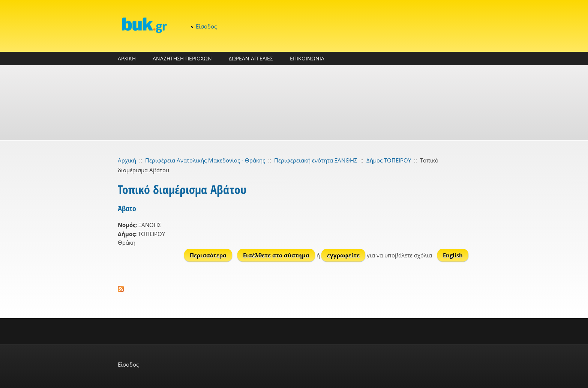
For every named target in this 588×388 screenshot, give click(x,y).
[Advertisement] (294, 103)
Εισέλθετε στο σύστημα (276, 255)
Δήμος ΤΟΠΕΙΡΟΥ (389, 160)
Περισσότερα (211, 255)
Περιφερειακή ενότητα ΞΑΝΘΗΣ (316, 160)
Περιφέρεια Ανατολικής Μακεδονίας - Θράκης (205, 160)
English (453, 255)
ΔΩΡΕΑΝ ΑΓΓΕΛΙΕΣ (251, 58)
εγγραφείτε (343, 255)
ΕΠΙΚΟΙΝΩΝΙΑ (307, 58)
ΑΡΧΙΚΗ (127, 58)
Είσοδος (206, 26)
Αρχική (127, 160)
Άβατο (127, 208)
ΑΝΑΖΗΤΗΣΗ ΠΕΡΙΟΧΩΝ (182, 58)
